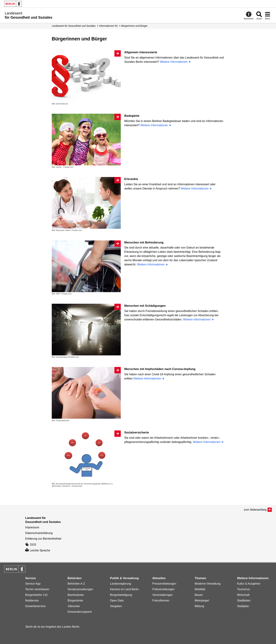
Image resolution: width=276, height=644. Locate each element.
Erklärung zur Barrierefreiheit (43, 539)
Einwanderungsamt (80, 612)
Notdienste (32, 600)
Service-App (33, 584)
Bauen (199, 595)
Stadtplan (243, 606)
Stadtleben (244, 600)
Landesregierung (121, 584)
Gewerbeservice (35, 606)
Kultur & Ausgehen (249, 584)
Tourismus (244, 589)
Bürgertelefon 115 (36, 595)
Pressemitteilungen (164, 584)
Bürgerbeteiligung (121, 595)
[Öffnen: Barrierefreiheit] (249, 15)
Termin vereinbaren (37, 589)
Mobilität (200, 589)
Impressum (32, 527)
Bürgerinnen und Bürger (134, 26)
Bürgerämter (75, 600)
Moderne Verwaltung (208, 584)
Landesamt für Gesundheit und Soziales (74, 26)
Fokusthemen (161, 600)
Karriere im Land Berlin (124, 589)
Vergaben (116, 606)
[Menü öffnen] (268, 15)
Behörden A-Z (76, 584)
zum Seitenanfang (255, 510)
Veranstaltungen (162, 595)
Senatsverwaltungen (80, 589)
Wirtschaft (243, 595)
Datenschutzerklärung (39, 533)
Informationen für (108, 26)
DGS (31, 545)
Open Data (117, 600)
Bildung (199, 606)
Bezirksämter (76, 595)
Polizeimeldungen (163, 589)
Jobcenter (74, 606)
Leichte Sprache (38, 550)
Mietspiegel (202, 600)
